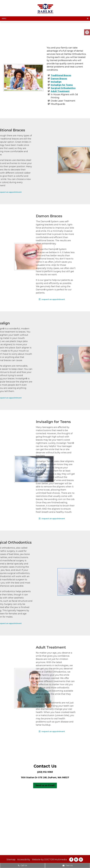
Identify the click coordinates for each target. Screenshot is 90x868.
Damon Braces (59, 79)
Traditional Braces (61, 75)
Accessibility (24, 860)
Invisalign (56, 82)
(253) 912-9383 (45, 772)
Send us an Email (45, 785)
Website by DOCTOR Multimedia (49, 860)
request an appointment (39, 299)
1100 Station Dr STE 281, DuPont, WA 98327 (45, 778)
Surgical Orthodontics (63, 88)
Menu (4, 19)
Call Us (22, 865)
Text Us (68, 865)
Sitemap (11, 860)
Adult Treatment (60, 91)
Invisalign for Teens (62, 85)
